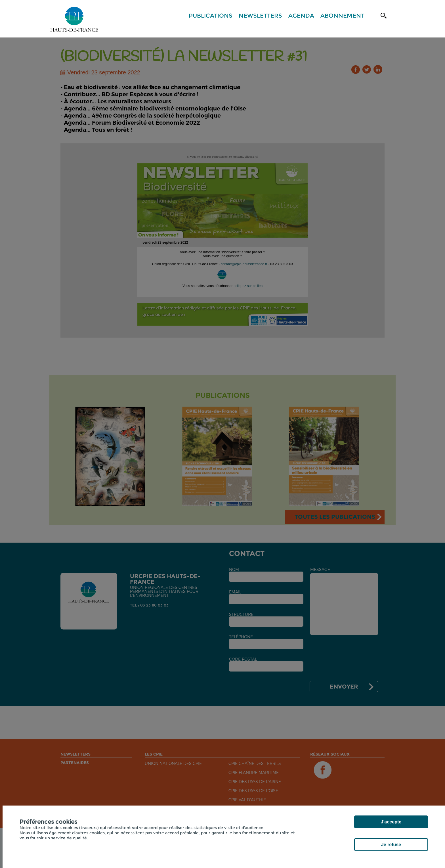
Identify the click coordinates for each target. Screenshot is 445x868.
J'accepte (391, 822)
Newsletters (260, 16)
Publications (211, 16)
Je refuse (391, 845)
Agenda (301, 16)
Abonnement (342, 16)
